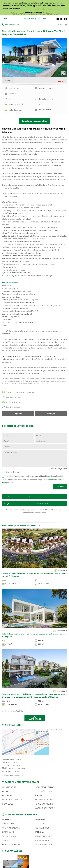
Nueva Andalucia (11, 843)
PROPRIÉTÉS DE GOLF (44, 806)
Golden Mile (8, 847)
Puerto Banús (9, 838)
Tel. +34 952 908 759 (11, 786)
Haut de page (34, 733)
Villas (5, 806)
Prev (3, 57)
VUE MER (38, 810)
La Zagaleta (41, 838)
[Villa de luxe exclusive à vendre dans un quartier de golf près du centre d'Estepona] (34, 632)
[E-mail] (34, 461)
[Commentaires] (34, 473)
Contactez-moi (13, 487)
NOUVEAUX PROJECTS (12, 814)
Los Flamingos (42, 843)
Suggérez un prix (12, 412)
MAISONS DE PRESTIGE (45, 823)
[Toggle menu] (59, 25)
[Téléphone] (51, 456)
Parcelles (7, 810)
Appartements (9, 802)
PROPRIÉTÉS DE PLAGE (44, 802)
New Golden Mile (43, 851)
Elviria (5, 855)
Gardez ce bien (11, 422)
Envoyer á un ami (12, 417)
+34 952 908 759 (11, 24)
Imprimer (18, 428)
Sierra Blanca (9, 851)
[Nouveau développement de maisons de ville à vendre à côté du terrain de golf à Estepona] (34, 572)
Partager (51, 428)
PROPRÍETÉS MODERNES (45, 814)
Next (66, 57)
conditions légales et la (34, 491)
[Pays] (18, 456)
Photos (10, 82)
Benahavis (40, 834)
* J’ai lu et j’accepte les (35, 491)
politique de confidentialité (54, 491)
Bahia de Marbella (11, 859)
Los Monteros (42, 855)
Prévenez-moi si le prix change (18, 407)
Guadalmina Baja (43, 859)
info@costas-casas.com (13, 791)
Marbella (7, 834)
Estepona (39, 847)
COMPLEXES (8, 819)
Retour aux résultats (13, 726)
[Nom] (18, 450)
